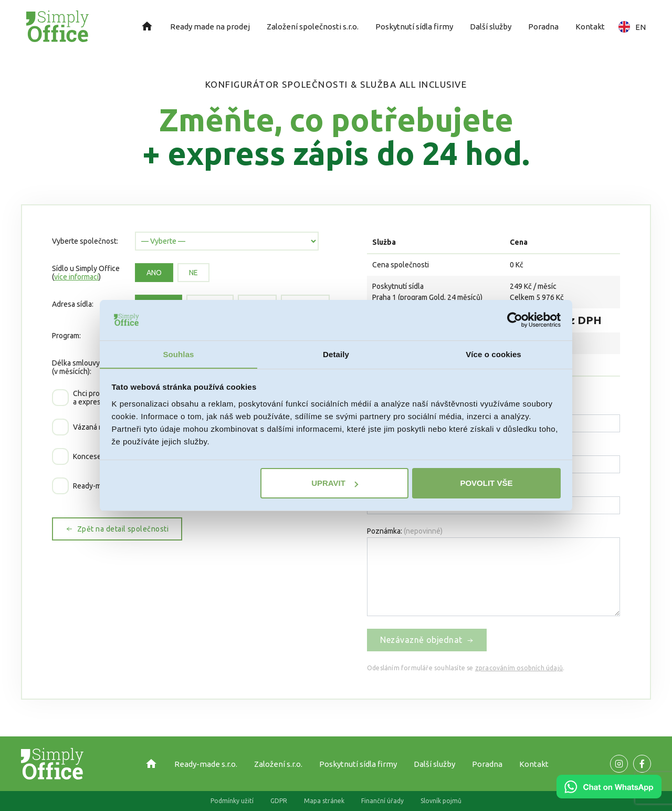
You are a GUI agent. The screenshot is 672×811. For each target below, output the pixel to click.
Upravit (335, 484)
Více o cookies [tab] (493, 354)
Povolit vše (486, 484)
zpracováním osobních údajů (519, 668)
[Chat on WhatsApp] (609, 795)
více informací (76, 277)
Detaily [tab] (336, 354)
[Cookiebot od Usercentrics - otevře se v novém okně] (515, 320)
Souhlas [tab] (178, 354)
